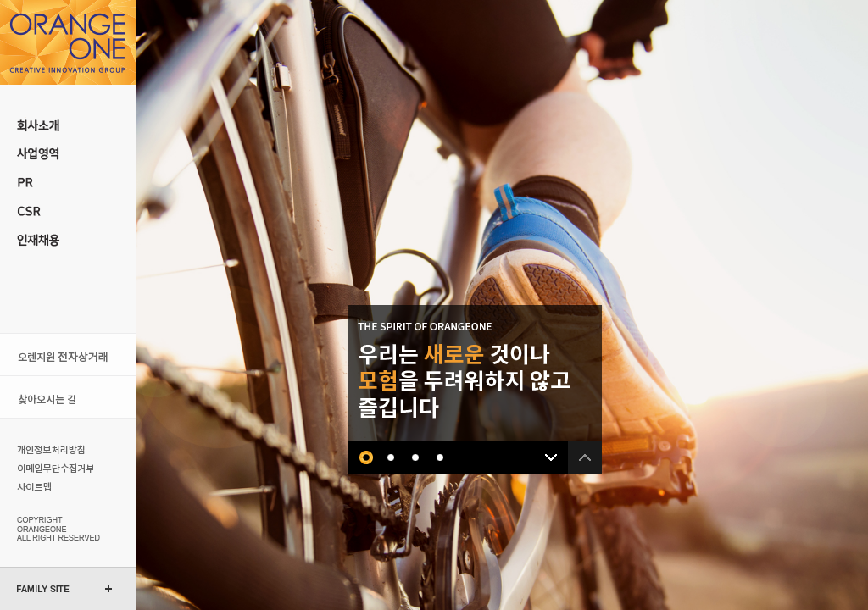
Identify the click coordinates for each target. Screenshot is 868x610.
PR (68, 183)
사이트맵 (53, 486)
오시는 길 (68, 397)
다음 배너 (551, 457)
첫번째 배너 (367, 457)
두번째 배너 (391, 457)
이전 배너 (585, 457)
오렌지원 (68, 42)
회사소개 (68, 125)
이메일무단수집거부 (53, 468)
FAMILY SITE (43, 589)
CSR (68, 212)
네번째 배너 (440, 457)
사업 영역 (68, 154)
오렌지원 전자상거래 (68, 355)
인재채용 (68, 241)
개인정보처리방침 (53, 449)
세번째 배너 (416, 457)
